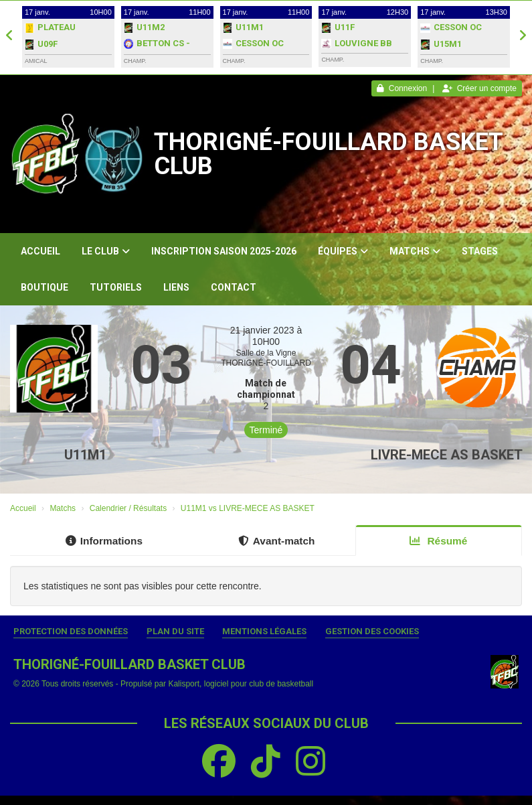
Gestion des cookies (372, 631)
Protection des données (71, 631)
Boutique (45, 287)
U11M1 (85, 455)
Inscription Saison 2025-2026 (224, 251)
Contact (234, 287)
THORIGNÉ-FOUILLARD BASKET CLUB (328, 154)
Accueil (40, 251)
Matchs (415, 251)
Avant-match (277, 541)
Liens (176, 287)
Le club (106, 251)
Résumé (438, 541)
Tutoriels (116, 287)
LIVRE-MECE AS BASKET (447, 455)
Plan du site (175, 631)
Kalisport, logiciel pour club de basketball (241, 684)
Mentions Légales (264, 631)
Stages (480, 251)
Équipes (343, 251)
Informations (104, 541)
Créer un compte (479, 88)
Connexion (402, 88)
